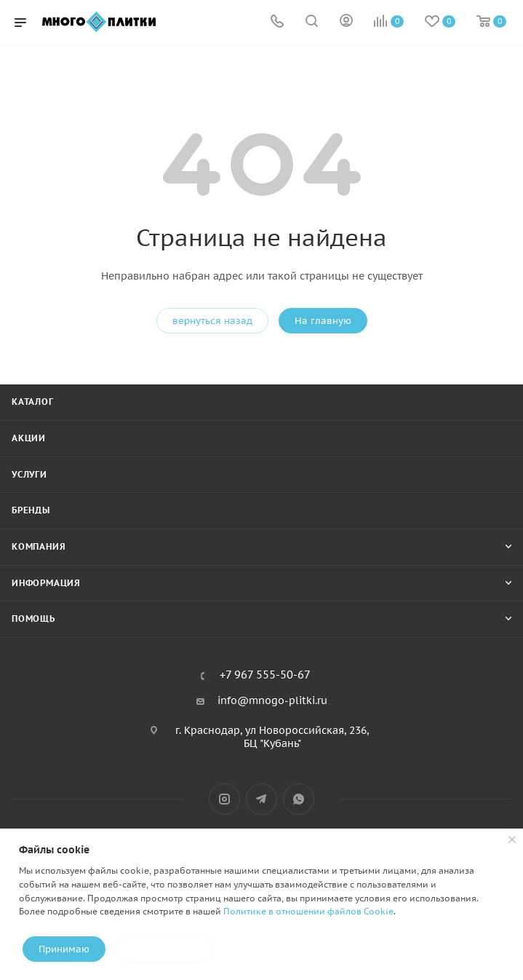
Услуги (29, 474)
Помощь (33, 619)
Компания (39, 546)
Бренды (31, 510)
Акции (29, 438)
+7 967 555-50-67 (265, 675)
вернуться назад (212, 321)
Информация (46, 583)
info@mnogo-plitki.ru (272, 700)
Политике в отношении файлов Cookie (308, 911)
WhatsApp (299, 799)
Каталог (33, 402)
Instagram (224, 799)
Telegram (261, 799)
